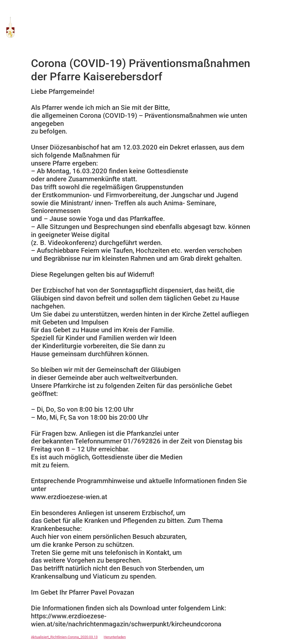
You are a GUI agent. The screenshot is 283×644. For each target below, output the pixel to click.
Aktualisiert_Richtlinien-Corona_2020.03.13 (64, 637)
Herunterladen (115, 637)
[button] (275, 27)
